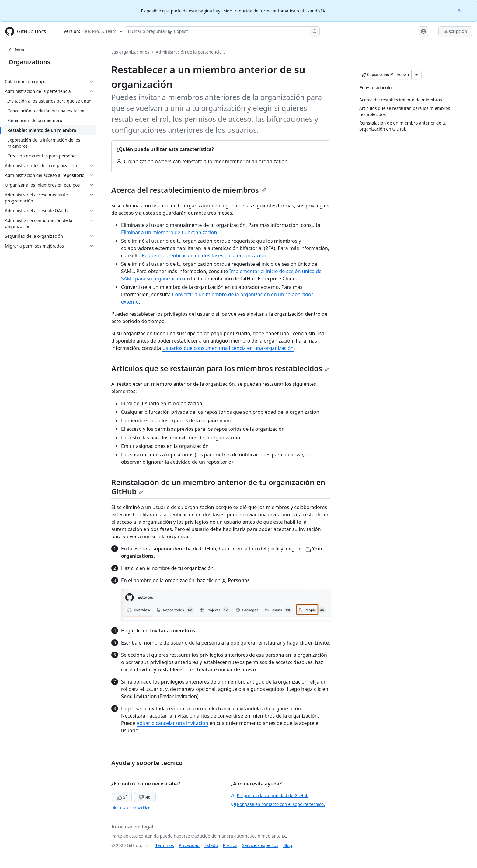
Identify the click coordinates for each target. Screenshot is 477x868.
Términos (165, 845)
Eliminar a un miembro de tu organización (169, 232)
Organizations (29, 62)
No (145, 797)
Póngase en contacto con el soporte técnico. (278, 804)
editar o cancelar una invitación (173, 723)
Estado (211, 845)
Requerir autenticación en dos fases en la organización (204, 255)
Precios (230, 845)
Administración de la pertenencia (189, 52)
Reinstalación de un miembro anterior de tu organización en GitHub (218, 487)
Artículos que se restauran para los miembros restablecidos (220, 368)
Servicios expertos (260, 845)
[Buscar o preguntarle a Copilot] (222, 31)
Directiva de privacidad (131, 808)
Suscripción (455, 31)
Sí (122, 797)
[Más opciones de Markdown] (416, 75)
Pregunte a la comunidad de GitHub (270, 795)
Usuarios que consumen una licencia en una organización (228, 348)
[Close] (460, 10)
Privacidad (189, 845)
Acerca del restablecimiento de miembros (189, 190)
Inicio (16, 50)
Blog (288, 845)
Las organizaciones (130, 52)
